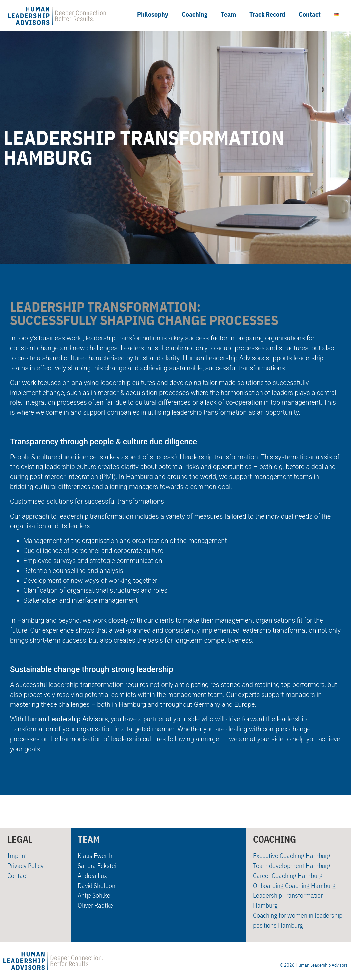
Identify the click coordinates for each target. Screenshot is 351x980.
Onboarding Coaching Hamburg (294, 886)
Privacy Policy (26, 866)
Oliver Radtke (95, 906)
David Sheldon (96, 886)
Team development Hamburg (292, 866)
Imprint (17, 856)
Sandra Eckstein (99, 866)
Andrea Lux (92, 876)
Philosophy (153, 14)
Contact (310, 14)
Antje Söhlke (94, 896)
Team (228, 14)
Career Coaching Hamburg (288, 876)
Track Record (267, 14)
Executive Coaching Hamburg (292, 856)
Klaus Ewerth (95, 856)
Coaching (195, 14)
